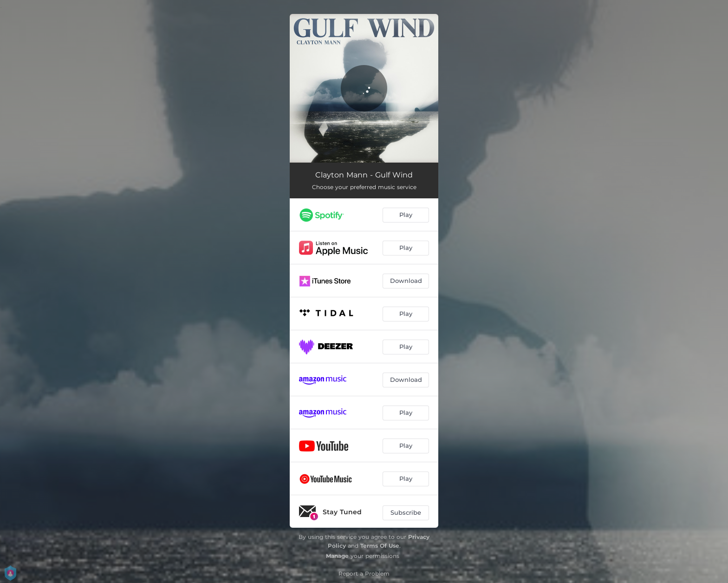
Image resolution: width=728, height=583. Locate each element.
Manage (337, 556)
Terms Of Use (380, 546)
